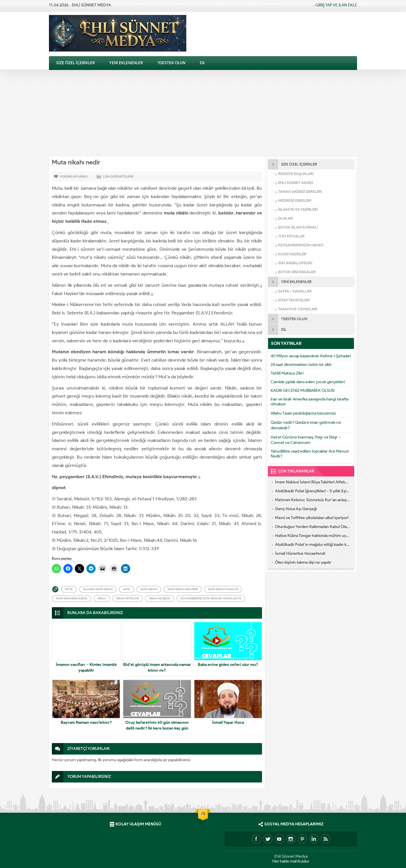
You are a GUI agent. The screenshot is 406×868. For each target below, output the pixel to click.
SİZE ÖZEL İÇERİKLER (75, 63)
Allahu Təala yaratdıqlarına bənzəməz (303, 413)
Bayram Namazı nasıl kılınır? (86, 722)
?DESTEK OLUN (171, 63)
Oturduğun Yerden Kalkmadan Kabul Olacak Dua (312, 527)
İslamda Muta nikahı (98, 589)
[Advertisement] (203, 113)
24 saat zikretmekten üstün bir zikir (301, 365)
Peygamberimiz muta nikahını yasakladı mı (211, 598)
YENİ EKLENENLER (126, 63)
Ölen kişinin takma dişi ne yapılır (303, 562)
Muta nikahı (149, 589)
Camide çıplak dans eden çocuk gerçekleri (308, 382)
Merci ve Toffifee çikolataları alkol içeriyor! (312, 518)
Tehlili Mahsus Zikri (287, 373)
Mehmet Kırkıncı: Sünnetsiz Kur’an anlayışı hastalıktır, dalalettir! (312, 500)
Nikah (102, 598)
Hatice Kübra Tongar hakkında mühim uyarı (312, 536)
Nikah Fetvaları (128, 598)
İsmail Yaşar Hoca (228, 722)
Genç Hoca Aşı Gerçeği (296, 509)
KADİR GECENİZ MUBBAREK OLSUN (303, 391)
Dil (202, 63)
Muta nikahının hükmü (72, 598)
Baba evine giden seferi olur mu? (228, 665)
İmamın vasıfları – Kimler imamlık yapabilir (86, 667)
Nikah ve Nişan (160, 598)
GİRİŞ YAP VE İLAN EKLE (336, 5)
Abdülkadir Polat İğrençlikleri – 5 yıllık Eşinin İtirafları (312, 491)
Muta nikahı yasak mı (223, 589)
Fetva (69, 589)
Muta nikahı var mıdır (183, 589)
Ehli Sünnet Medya (291, 856)
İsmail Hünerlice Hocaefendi (300, 553)
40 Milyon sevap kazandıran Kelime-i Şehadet (311, 356)
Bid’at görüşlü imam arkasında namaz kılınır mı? (157, 667)
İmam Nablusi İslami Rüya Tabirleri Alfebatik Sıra (312, 482)
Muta (127, 589)
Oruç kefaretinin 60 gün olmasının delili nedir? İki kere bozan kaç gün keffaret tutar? (157, 728)
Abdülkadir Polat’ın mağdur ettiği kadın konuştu (312, 545)
